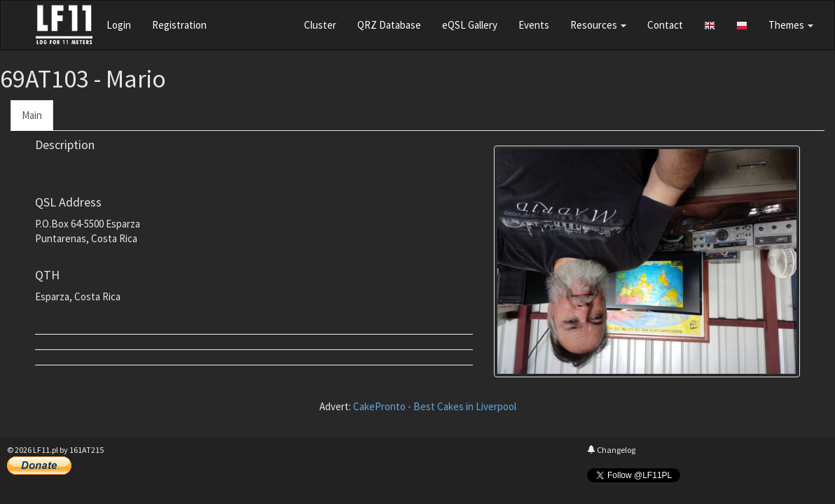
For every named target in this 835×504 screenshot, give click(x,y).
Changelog (611, 450)
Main (32, 115)
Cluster (320, 25)
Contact (665, 25)
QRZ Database (389, 25)
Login (119, 25)
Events (534, 25)
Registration (179, 25)
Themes (791, 25)
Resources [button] (598, 25)
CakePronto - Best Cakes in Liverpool (435, 406)
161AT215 (87, 450)
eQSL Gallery (470, 25)
